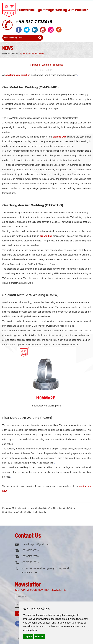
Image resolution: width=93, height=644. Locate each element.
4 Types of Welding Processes (31, 53)
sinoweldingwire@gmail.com (35, 544)
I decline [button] (39, 636)
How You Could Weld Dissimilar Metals (27, 512)
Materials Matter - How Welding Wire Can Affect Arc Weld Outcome (45, 508)
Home (5, 53)
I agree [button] (28, 636)
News (13, 53)
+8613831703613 (30, 550)
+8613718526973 (30, 556)
